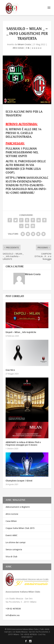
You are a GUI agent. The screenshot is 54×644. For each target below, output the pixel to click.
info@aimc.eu (13, 615)
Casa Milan (11, 521)
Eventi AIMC (12, 535)
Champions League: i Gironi (19, 481)
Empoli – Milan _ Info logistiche (21, 332)
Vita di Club (11, 557)
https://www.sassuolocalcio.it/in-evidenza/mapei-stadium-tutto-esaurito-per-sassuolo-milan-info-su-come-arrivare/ (27, 185)
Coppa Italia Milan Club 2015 (20, 528)
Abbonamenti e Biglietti (18, 507)
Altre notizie (18, 48)
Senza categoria (14, 549)
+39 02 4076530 (13, 609)
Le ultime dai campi (16, 542)
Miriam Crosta (24, 44)
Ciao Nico (10, 370)
